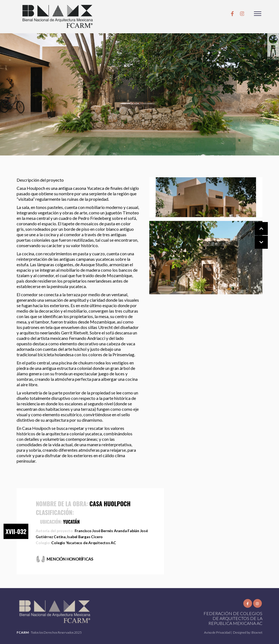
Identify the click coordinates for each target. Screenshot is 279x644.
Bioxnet (257, 632)
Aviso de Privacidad (218, 632)
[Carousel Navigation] (256, 236)
